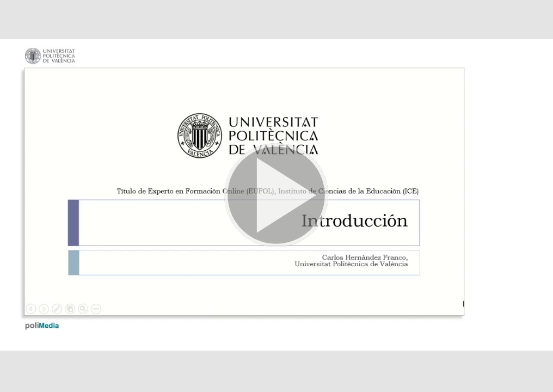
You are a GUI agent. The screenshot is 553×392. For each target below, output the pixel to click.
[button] (276, 196)
